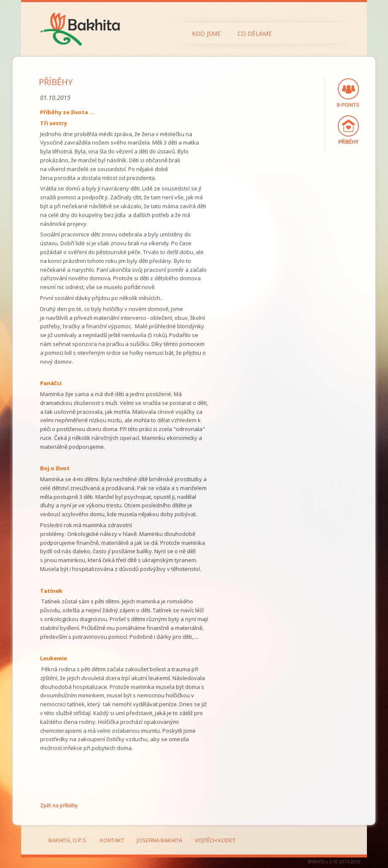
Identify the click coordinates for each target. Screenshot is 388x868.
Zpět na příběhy (59, 805)
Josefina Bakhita (159, 840)
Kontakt (112, 840)
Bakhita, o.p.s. (68, 840)
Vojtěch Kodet (215, 840)
